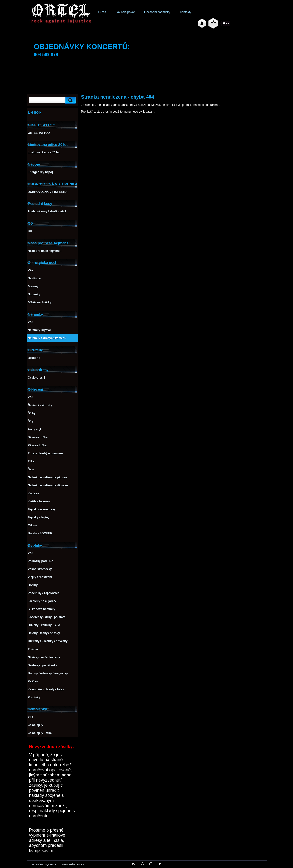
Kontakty (186, 12)
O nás (102, 12)
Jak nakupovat (125, 12)
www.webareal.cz (73, 864)
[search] (70, 100)
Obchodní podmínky (157, 12)
